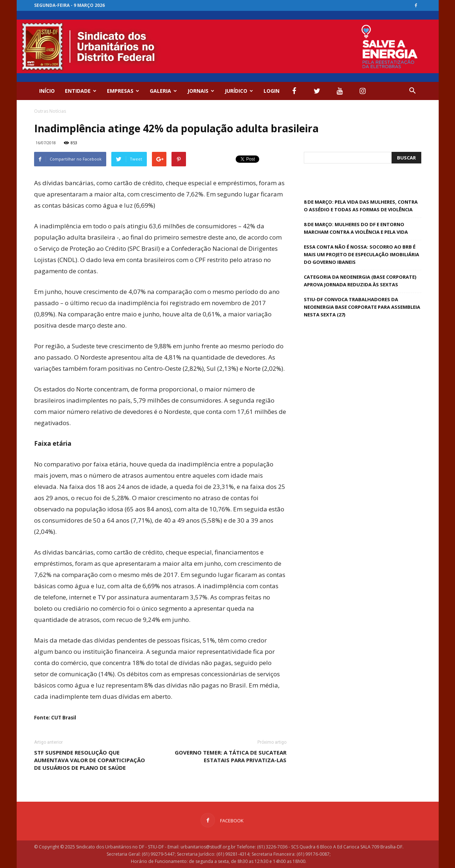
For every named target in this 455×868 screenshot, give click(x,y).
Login (272, 91)
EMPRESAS (123, 91)
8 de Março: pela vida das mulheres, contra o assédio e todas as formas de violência (361, 206)
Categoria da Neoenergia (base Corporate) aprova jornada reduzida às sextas (360, 281)
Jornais (201, 91)
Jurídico (239, 91)
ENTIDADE (81, 91)
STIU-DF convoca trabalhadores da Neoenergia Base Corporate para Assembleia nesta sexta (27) (362, 307)
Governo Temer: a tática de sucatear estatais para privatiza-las (231, 756)
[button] (413, 91)
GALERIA (163, 91)
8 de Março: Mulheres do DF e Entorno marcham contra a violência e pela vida (356, 228)
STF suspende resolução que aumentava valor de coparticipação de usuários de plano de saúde (90, 760)
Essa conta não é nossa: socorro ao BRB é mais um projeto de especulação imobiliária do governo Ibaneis (361, 254)
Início (47, 91)
